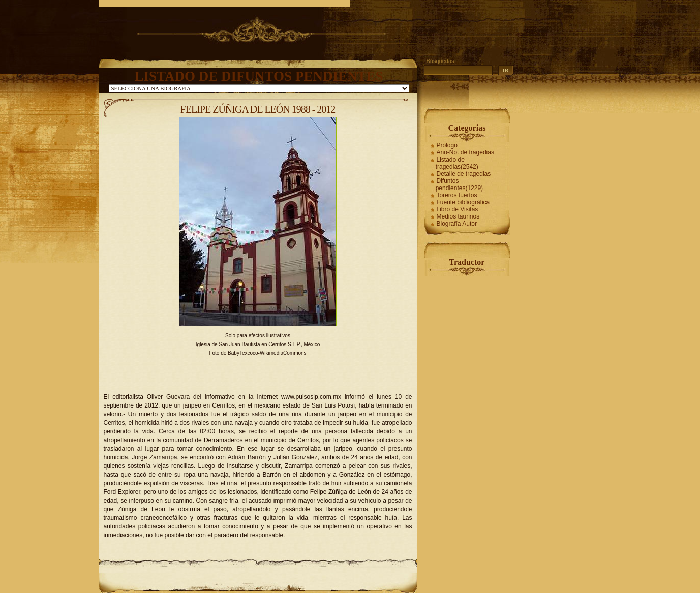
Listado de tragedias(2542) (457, 163)
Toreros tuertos (457, 195)
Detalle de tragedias (464, 174)
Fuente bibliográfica (463, 202)
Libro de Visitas (458, 209)
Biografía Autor (457, 224)
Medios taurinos (458, 216)
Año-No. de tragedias (465, 152)
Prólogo (447, 145)
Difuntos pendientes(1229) (459, 184)
